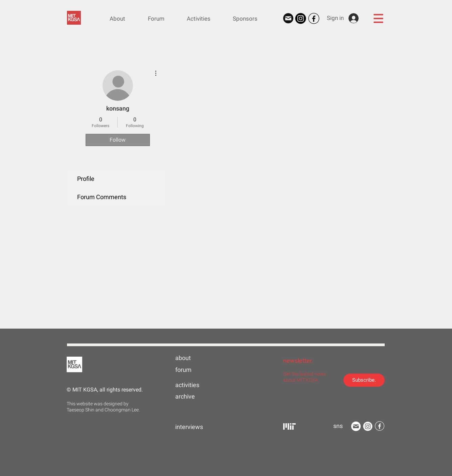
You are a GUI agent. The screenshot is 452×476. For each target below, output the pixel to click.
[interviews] (197, 427)
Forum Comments (102, 197)
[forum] (197, 370)
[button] (378, 18)
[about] (197, 358)
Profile (86, 179)
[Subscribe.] (364, 380)
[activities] (197, 385)
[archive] (197, 397)
